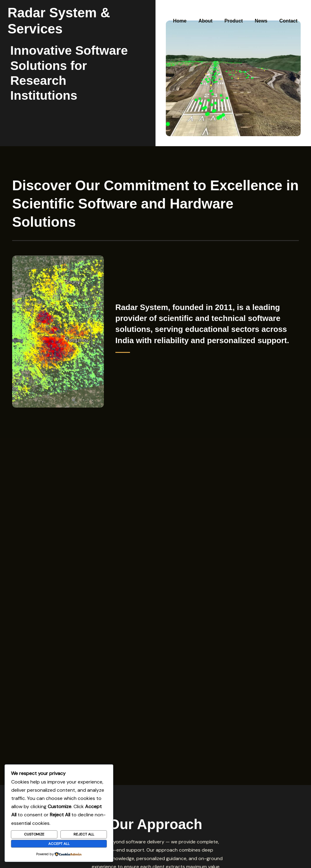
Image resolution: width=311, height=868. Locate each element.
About (213, 13)
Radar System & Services (88, 13)
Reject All (84, 834)
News (265, 13)
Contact (289, 13)
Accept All (59, 844)
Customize (34, 834)
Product (239, 13)
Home (190, 13)
